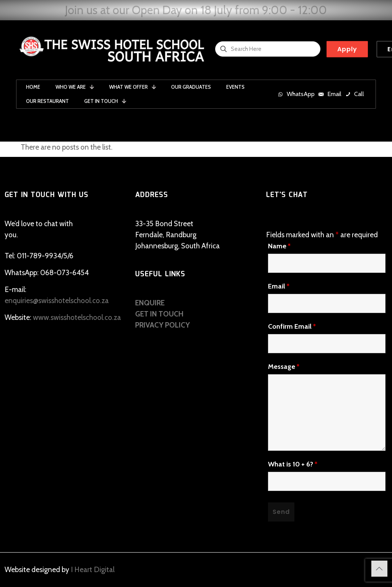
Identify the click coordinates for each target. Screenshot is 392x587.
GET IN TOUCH (159, 314)
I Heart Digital (93, 570)
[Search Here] (268, 49)
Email (279, 286)
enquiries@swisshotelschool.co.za (57, 301)
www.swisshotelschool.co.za (77, 317)
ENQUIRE (150, 303)
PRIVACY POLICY (163, 325)
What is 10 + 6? (293, 464)
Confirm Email (292, 326)
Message (284, 367)
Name (279, 246)
